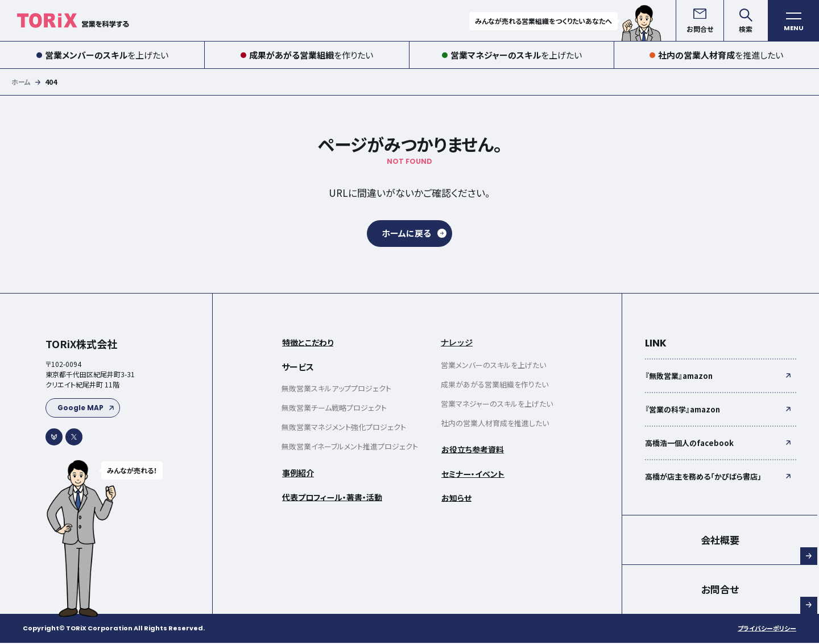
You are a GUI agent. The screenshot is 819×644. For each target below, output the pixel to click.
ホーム (21, 82)
